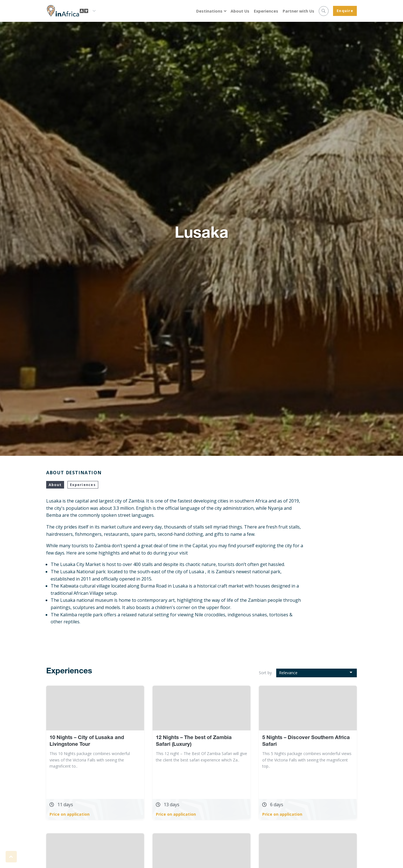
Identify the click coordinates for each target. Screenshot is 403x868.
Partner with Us (298, 11)
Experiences (266, 11)
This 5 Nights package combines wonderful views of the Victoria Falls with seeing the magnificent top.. (307, 760)
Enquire (345, 11)
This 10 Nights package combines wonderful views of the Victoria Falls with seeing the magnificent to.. (90, 760)
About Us (240, 11)
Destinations (209, 11)
